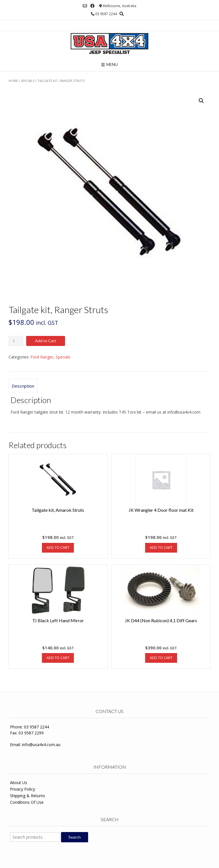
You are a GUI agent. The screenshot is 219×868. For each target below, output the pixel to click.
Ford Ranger (42, 357)
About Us (19, 783)
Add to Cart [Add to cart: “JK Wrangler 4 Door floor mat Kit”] (161, 547)
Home (13, 81)
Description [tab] (23, 386)
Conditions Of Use (27, 802)
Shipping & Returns (28, 796)
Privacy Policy (23, 789)
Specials (28, 81)
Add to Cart (46, 341)
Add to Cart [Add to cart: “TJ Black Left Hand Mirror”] (58, 658)
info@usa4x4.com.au (41, 745)
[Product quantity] (16, 341)
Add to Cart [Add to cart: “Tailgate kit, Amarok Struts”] (58, 547)
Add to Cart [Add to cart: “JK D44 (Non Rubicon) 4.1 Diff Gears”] (161, 658)
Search (75, 837)
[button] (201, 101)
